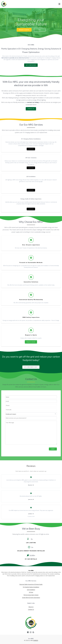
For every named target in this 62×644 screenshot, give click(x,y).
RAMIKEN (36, 640)
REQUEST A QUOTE (24, 30)
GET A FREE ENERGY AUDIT (31, 367)
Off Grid (31, 592)
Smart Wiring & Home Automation (31, 598)
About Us (31, 607)
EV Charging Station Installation (31, 587)
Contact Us (31, 609)
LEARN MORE (31, 149)
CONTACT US (31, 109)
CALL (40, 30)
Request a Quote (31, 342)
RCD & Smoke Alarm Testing (31, 595)
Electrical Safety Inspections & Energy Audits (31, 584)
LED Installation (31, 590)
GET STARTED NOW (31, 65)
